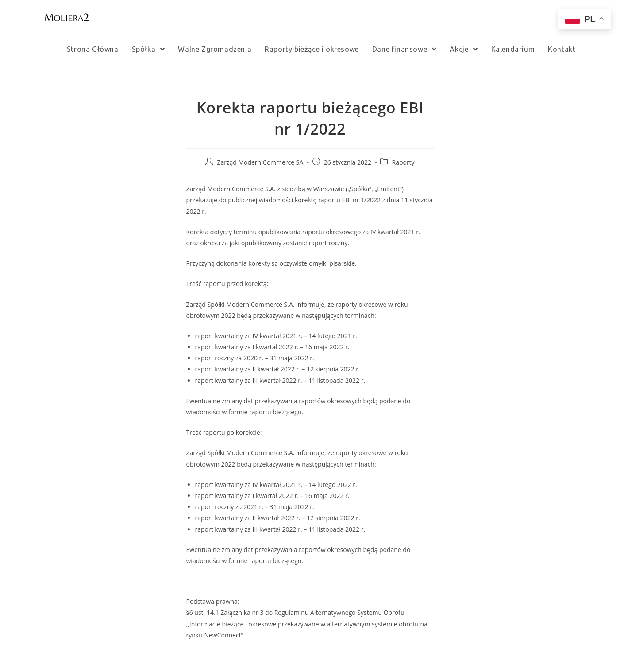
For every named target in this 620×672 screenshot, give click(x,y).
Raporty (403, 162)
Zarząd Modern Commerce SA (260, 162)
